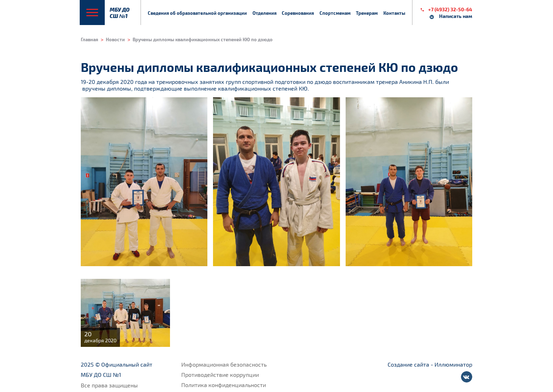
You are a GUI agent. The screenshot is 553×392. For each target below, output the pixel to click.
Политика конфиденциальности (224, 385)
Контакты (394, 13)
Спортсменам (335, 13)
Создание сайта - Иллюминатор (430, 364)
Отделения (265, 13)
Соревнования (298, 13)
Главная (89, 39)
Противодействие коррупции (220, 375)
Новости (115, 39)
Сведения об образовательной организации (197, 13)
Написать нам (456, 16)
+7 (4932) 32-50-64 (450, 9)
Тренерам (367, 13)
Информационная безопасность (224, 364)
